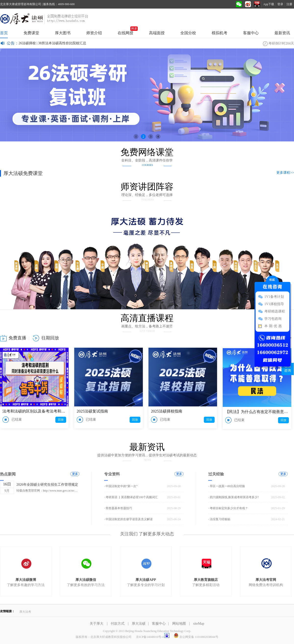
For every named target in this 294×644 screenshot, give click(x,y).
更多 (75, 474)
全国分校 (188, 33)
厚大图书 (63, 33)
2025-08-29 (174, 508)
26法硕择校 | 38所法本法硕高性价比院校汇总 (52, 43)
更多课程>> (285, 173)
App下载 (269, 4)
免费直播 (17, 338)
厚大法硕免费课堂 (23, 173)
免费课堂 (31, 33)
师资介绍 (94, 33)
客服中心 (251, 33)
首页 (4, 33)
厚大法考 (25, 612)
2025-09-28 (174, 486)
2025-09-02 (278, 497)
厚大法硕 (147, 18)
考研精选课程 (275, 311)
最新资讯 (282, 33)
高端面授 (157, 33)
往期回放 (50, 338)
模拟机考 (220, 33)
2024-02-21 (278, 519)
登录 (280, 4)
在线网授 (125, 32)
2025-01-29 (278, 508)
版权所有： (104, 637)
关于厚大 (97, 624)
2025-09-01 (174, 497)
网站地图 (180, 624)
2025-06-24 (174, 519)
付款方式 (118, 624)
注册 (289, 4)
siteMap (199, 624)
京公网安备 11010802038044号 (196, 637)
